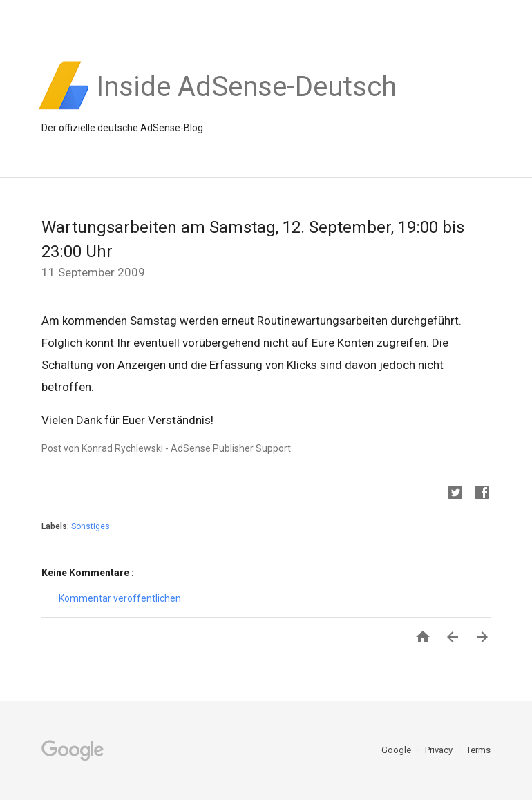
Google (397, 750)
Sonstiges (91, 526)
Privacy (440, 750)
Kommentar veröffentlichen (120, 598)
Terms (478, 750)
